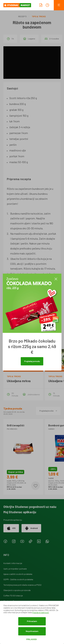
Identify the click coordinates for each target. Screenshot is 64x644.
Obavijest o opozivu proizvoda (17, 590)
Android (31, 528)
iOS (11, 528)
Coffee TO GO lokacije (13, 595)
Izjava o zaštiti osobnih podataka (18, 574)
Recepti (22, 16)
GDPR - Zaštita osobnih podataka (18, 579)
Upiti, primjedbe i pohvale (15, 569)
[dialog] (32, 622)
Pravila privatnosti (41, 612)
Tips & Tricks (39, 16)
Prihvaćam (32, 621)
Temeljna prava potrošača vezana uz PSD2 (22, 585)
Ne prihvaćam (32, 631)
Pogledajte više (48, 411)
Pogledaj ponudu (32, 361)
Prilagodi (31, 639)
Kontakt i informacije (13, 563)
